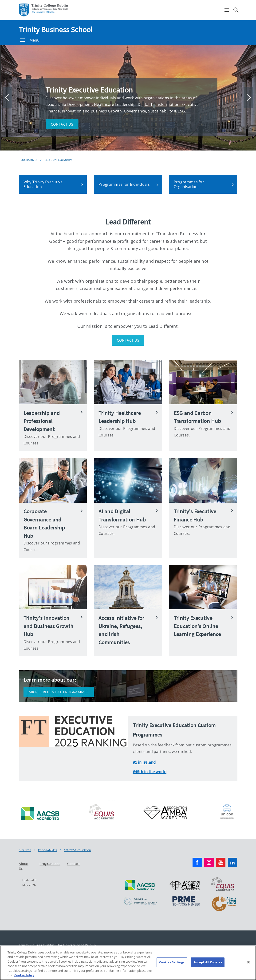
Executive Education (58, 160)
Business (25, 850)
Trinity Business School (56, 30)
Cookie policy (220, 947)
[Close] (248, 964)
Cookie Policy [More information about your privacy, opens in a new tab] (24, 977)
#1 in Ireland (144, 762)
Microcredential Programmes (59, 692)
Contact (73, 864)
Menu (30, 40)
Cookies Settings (172, 964)
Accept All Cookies (208, 964)
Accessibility (177, 947)
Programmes (28, 160)
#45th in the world (150, 772)
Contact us (62, 124)
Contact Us (128, 340)
